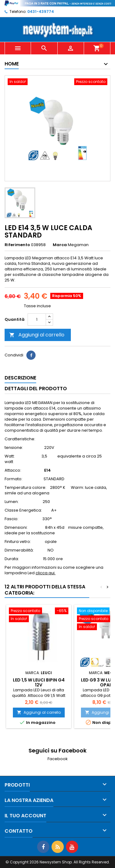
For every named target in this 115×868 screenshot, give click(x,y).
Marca (60, 245)
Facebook (58, 759)
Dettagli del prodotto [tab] (36, 389)
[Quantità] (37, 320)
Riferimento (17, 245)
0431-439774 (41, 12)
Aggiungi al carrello (37, 335)
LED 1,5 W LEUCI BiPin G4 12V (39, 682)
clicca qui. (46, 573)
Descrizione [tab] (20, 378)
